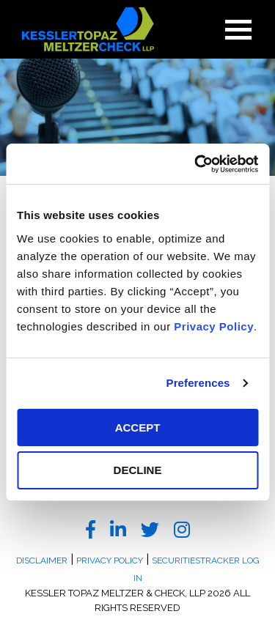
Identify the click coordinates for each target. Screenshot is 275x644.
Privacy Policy (214, 326)
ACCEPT (138, 428)
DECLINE (138, 470)
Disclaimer (42, 560)
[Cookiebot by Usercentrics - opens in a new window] (196, 164)
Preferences (198, 383)
